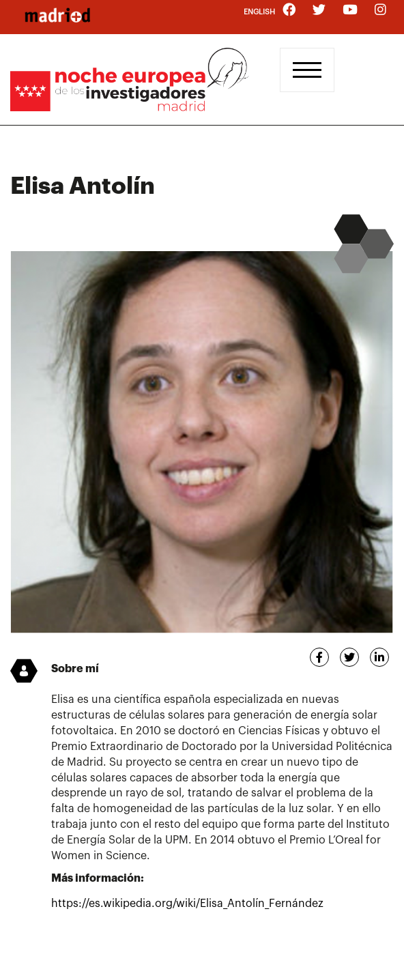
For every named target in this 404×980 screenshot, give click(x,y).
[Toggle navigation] (307, 70)
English (259, 12)
